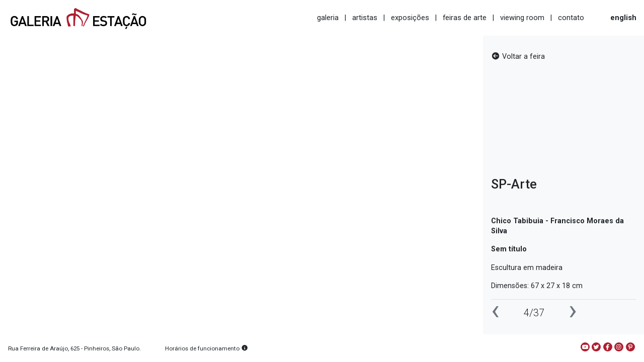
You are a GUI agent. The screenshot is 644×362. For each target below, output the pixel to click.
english (623, 18)
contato (571, 18)
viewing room (522, 18)
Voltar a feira (518, 57)
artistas (365, 18)
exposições (410, 18)
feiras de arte (465, 18)
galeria (328, 18)
